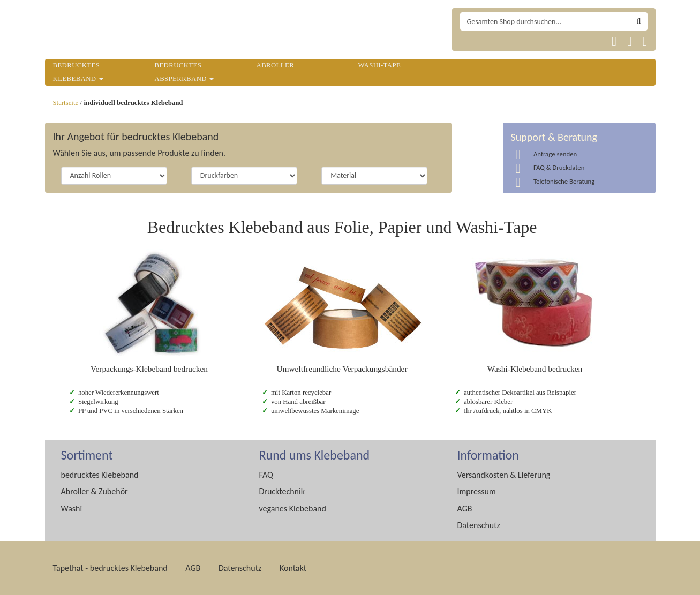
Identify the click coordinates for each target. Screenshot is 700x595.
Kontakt (293, 568)
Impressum (477, 491)
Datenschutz (479, 525)
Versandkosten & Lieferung (504, 475)
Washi (72, 509)
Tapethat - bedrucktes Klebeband (110, 568)
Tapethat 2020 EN (497, 41)
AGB (465, 509)
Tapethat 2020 (471, 41)
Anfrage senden (555, 154)
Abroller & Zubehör (95, 491)
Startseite (66, 103)
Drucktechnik (282, 491)
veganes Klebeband (293, 509)
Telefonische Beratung (564, 181)
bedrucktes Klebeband (100, 475)
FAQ (266, 475)
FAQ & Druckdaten (559, 167)
